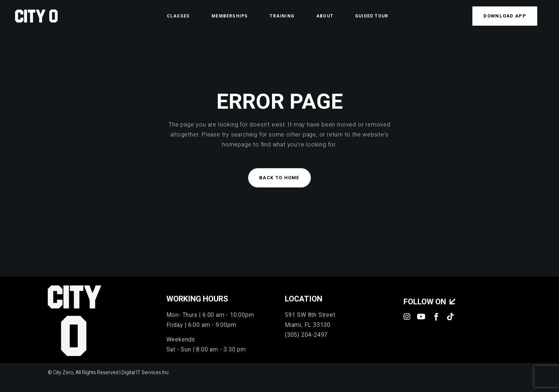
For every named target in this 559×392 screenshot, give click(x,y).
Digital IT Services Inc (145, 373)
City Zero (63, 373)
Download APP (505, 16)
